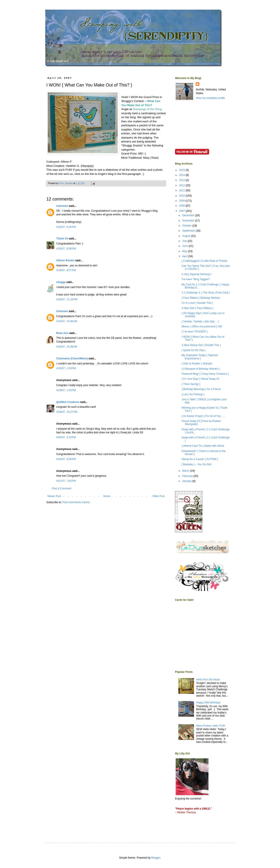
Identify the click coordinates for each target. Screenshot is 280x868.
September (189, 231)
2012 (182, 185)
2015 (182, 170)
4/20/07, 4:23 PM (66, 437)
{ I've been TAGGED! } (195, 332)
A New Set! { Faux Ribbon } (197, 308)
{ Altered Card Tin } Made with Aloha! (203, 446)
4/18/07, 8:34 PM (66, 227)
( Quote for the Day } (193, 350)
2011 (182, 190)
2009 (182, 201)
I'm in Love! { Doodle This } (197, 303)
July (185, 241)
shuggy (61, 282)
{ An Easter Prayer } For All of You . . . (203, 416)
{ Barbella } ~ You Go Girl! (197, 464)
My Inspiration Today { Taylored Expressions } (200, 357)
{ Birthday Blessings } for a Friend (201, 389)
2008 (182, 206)
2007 (182, 211)
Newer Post (54, 496)
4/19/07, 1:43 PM (66, 390)
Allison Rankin (65, 260)
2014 (182, 175)
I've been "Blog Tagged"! (196, 279)
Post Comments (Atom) (76, 502)
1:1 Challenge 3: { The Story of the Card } (206, 293)
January (187, 481)
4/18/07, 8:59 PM (66, 249)
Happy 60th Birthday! (208, 703)
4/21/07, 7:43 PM (66, 481)
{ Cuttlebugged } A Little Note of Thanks (204, 261)
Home (107, 496)
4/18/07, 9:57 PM (66, 270)
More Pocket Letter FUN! (211, 726)
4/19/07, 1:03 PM (66, 368)
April (185, 256)
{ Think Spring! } (191, 384)
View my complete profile (210, 98)
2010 (182, 196)
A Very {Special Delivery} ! (197, 274)
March (186, 471)
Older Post (158, 496)
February (188, 476)
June (185, 246)
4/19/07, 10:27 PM (67, 412)
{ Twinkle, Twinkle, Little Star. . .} (200, 322)
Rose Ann (62, 333)
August (187, 236)
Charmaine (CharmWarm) (72, 358)
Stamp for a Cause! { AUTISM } (200, 459)
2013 (182, 180)
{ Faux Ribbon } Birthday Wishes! (201, 298)
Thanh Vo (62, 239)
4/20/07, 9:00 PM (66, 459)
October (187, 226)
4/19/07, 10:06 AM (67, 321)
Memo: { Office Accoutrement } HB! (202, 327)
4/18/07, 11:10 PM (67, 299)
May (185, 251)
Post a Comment (62, 488)
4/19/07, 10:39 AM (67, 347)
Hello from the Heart (208, 680)
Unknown (62, 206)
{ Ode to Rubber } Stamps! (197, 364)
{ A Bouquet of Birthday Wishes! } (201, 369)
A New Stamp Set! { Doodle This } (201, 345)
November (189, 221)
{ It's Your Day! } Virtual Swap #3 (200, 379)
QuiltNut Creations (68, 402)
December (189, 215)
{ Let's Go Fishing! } (193, 394)
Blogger (156, 858)
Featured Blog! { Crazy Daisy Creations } (205, 374)
